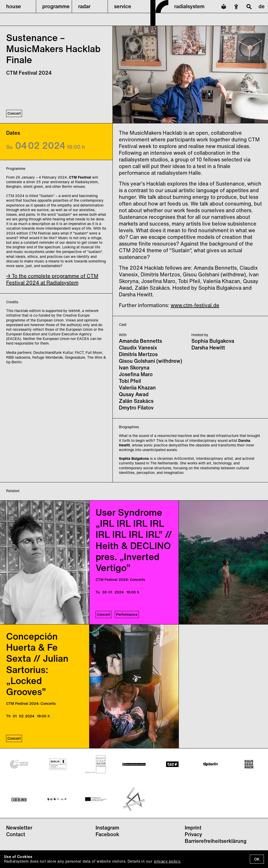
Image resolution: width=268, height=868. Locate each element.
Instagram (107, 828)
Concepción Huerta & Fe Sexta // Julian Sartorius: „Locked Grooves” (37, 664)
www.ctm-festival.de (195, 305)
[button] (18, 6)
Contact (16, 834)
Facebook (107, 834)
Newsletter (19, 828)
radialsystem (189, 6)
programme (56, 6)
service (123, 6)
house (14, 6)
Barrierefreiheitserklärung (216, 841)
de (262, 6)
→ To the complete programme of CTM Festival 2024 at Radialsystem (52, 279)
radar (84, 6)
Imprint (193, 828)
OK (257, 859)
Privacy (193, 834)
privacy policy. (167, 861)
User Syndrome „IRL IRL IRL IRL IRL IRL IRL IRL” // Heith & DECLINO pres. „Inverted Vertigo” (134, 540)
